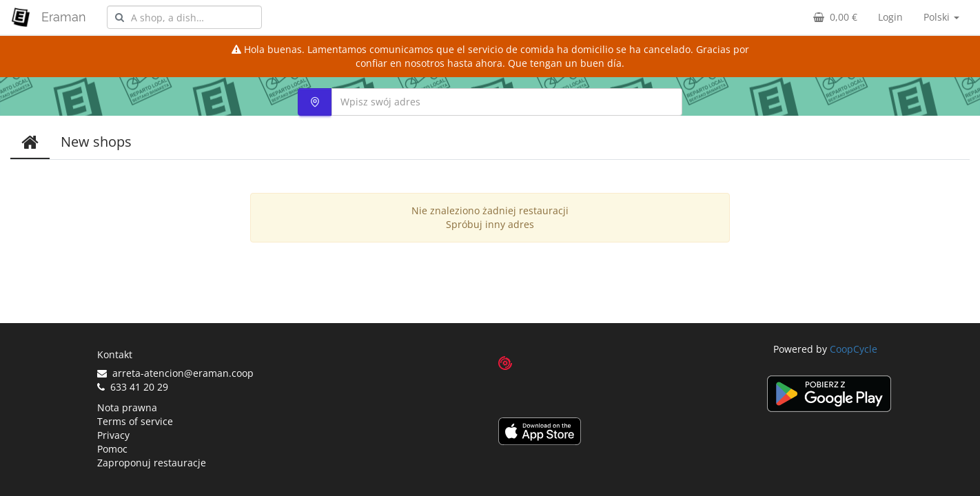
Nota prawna (127, 407)
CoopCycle (854, 349)
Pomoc (112, 449)
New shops (96, 142)
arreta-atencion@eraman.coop (175, 373)
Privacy (113, 435)
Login (890, 17)
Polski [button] (941, 17)
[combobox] (184, 17)
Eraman (64, 17)
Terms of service (135, 421)
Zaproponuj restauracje (152, 463)
